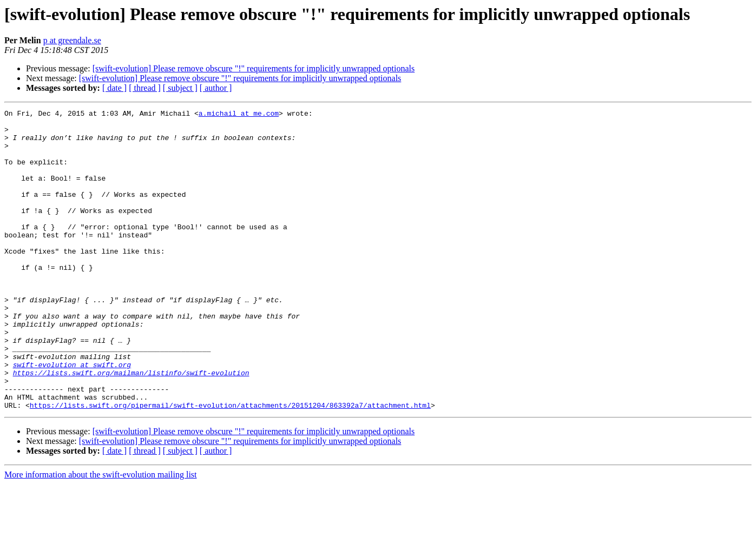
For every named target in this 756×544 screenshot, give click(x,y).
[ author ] (216, 88)
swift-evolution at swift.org (72, 416)
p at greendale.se (72, 40)
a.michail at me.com (239, 115)
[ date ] (114, 88)
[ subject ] (180, 88)
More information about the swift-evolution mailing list (101, 535)
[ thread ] (145, 88)
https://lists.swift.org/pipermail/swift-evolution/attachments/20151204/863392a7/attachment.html (230, 465)
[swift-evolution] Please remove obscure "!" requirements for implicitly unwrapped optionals (254, 68)
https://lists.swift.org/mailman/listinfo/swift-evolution (131, 426)
